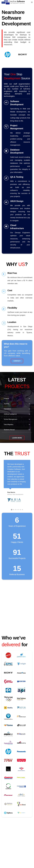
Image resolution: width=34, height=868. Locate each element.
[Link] (17, 111)
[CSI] (13, 2)
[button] (12, 510)
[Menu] (32, 2)
